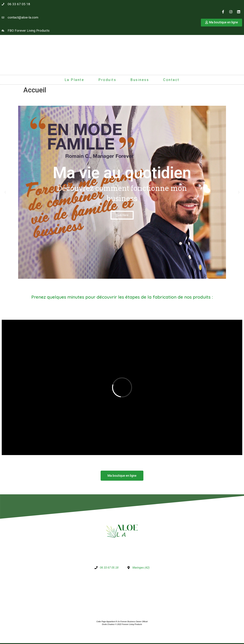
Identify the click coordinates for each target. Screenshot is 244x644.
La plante (74, 80)
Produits (107, 80)
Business (140, 80)
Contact (171, 80)
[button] (5, 192)
